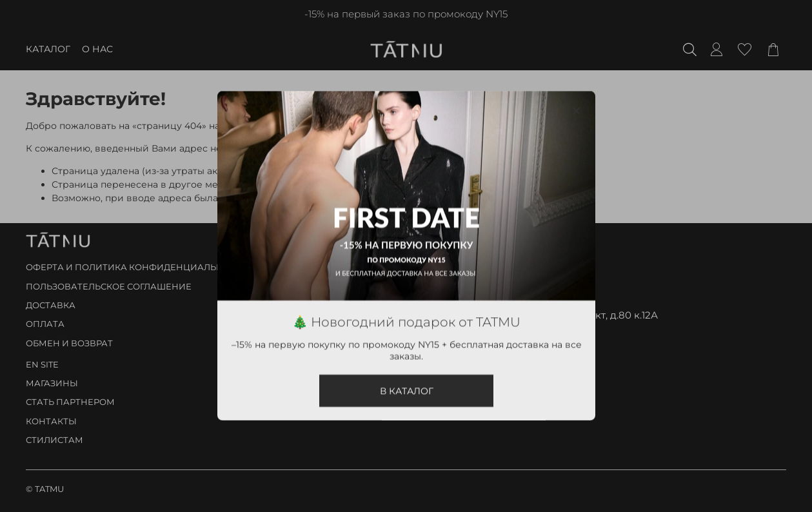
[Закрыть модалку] (576, 111)
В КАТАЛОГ (406, 391)
